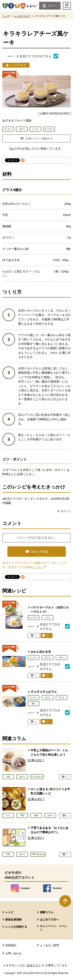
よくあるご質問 (49, 945)
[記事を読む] (36, 760)
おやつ (62, 658)
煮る (33, 704)
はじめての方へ (49, 919)
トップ (6, 16)
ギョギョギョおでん (44, 692)
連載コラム (47, 912)
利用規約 (11, 945)
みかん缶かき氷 (41, 652)
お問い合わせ (13, 953)
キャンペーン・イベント (54, 928)
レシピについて (22, 16)
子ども (47, 658)
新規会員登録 (13, 919)
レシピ (9, 912)
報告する (66, 511)
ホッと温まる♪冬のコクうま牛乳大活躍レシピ (50, 791)
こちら (40, 567)
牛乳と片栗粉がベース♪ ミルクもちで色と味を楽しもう (49, 752)
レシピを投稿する (16, 927)
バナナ (47, 618)
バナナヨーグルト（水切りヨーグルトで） (50, 610)
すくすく (33, 658)
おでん (47, 698)
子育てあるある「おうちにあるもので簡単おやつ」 (50, 830)
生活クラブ (36, 965)
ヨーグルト (33, 618)
